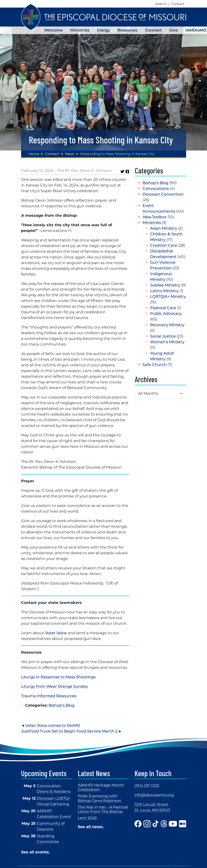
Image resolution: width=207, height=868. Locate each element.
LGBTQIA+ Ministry (168, 296)
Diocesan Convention (163, 194)
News (70, 154)
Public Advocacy (166, 313)
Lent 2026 (87, 818)
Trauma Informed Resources (49, 696)
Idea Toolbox (155, 217)
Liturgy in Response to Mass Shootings (58, 677)
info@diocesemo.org (154, 795)
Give (174, 30)
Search (161, 4)
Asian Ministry (164, 228)
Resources (127, 30)
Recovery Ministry (167, 325)
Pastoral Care (163, 308)
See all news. (91, 827)
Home (34, 154)
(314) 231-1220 (147, 786)
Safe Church (154, 365)
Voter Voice (56, 633)
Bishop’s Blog (62, 705)
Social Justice (163, 336)
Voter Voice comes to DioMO (53, 725)
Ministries (80, 30)
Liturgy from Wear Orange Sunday (55, 686)
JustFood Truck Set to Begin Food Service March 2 (69, 731)
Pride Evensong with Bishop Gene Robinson (100, 798)
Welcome (53, 30)
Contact (178, 4)
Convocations (156, 188)
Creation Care (164, 245)
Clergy (103, 30)
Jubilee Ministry (165, 285)
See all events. (35, 852)
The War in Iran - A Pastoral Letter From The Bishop (103, 809)
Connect (153, 30)
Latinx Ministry (164, 291)
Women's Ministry (167, 342)
